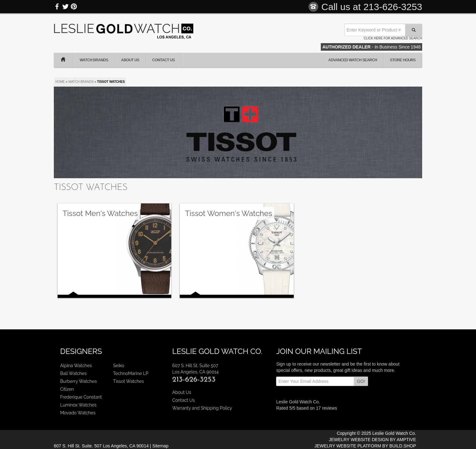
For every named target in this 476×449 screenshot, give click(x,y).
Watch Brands (94, 60)
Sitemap (160, 446)
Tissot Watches (128, 381)
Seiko (119, 366)
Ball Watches (73, 373)
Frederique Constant (81, 397)
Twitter (65, 7)
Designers (81, 351)
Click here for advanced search (393, 38)
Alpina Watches (76, 366)
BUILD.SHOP (403, 446)
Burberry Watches (78, 381)
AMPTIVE (406, 440)
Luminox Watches (78, 405)
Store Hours (403, 60)
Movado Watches (78, 413)
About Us (130, 60)
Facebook (57, 7)
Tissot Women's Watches (228, 213)
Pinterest (74, 7)
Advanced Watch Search (353, 60)
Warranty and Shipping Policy (202, 408)
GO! (361, 381)
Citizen (67, 389)
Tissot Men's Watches (100, 213)
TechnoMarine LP (131, 373)
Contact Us (163, 60)
